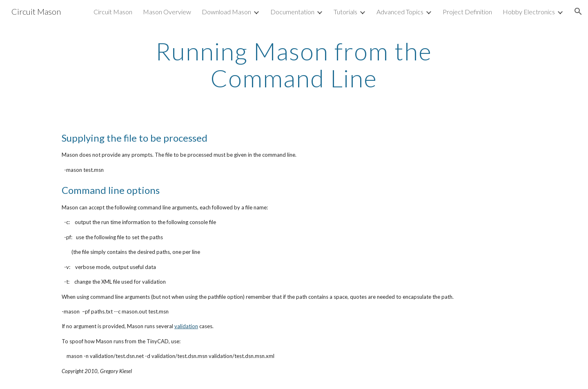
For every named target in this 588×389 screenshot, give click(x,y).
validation (186, 326)
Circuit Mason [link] (113, 12)
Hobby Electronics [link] (529, 12)
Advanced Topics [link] (400, 12)
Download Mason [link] (226, 12)
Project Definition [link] (467, 12)
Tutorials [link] (345, 12)
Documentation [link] (292, 12)
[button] (578, 11)
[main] (294, 64)
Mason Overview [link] (167, 12)
